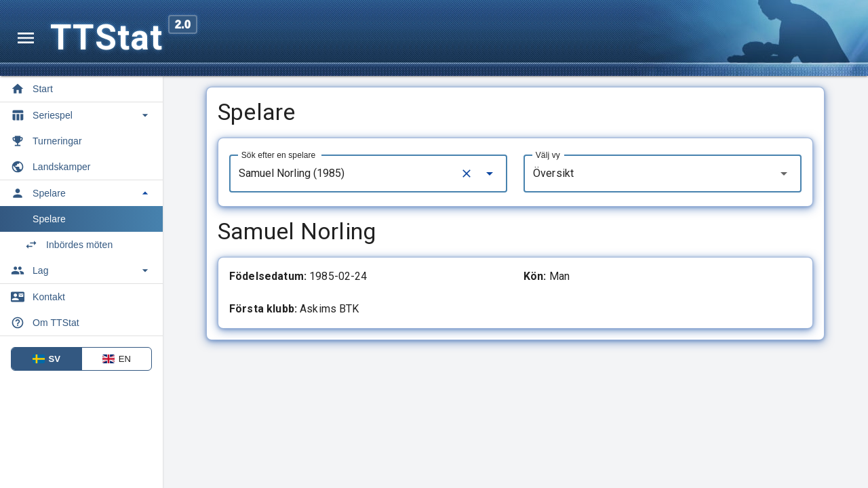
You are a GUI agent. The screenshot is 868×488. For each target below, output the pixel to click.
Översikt (553, 173)
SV (47, 359)
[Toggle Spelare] (81, 193)
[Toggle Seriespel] (81, 115)
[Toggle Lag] (81, 270)
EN (117, 359)
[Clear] (467, 174)
